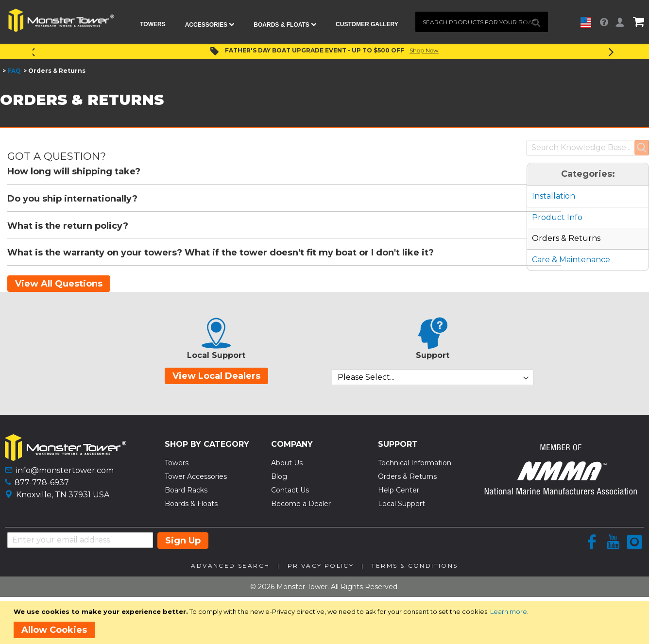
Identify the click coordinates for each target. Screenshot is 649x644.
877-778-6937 (42, 483)
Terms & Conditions (414, 566)
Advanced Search (230, 566)
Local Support (401, 504)
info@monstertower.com (65, 470)
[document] (326, 623)
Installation (554, 196)
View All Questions (59, 284)
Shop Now (424, 50)
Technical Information (415, 463)
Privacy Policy (321, 566)
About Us (287, 463)
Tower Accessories (196, 476)
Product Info (557, 217)
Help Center (399, 490)
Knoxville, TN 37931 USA (63, 495)
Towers (177, 463)
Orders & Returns (566, 238)
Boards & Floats (191, 504)
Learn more (509, 611)
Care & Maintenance (571, 260)
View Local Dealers (216, 376)
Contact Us (290, 490)
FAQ (14, 71)
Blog (279, 476)
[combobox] (482, 22)
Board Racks (186, 490)
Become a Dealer (301, 504)
